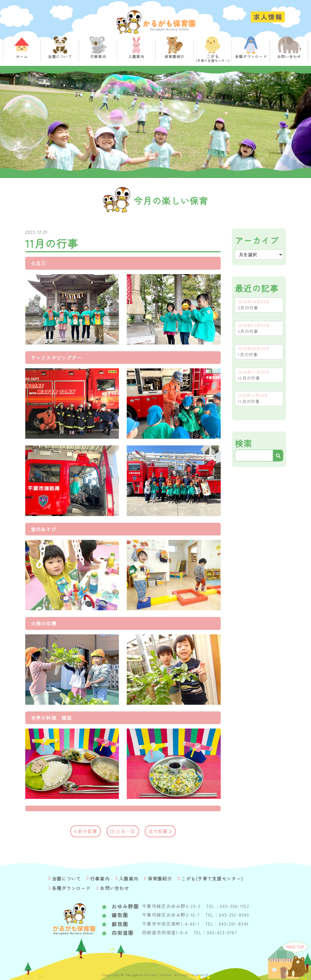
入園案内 (129, 879)
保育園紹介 (160, 879)
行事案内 (100, 879)
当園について (66, 879)
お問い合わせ (114, 888)
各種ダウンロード (71, 888)
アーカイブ (257, 240)
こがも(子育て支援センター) (212, 879)
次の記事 (158, 831)
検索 (244, 443)
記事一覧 (126, 831)
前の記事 (88, 831)
